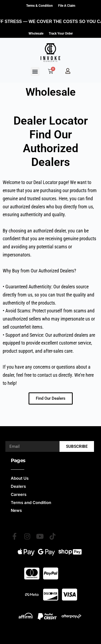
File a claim (67, 6)
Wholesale (36, 34)
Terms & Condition (39, 6)
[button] (35, 71)
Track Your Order (61, 34)
